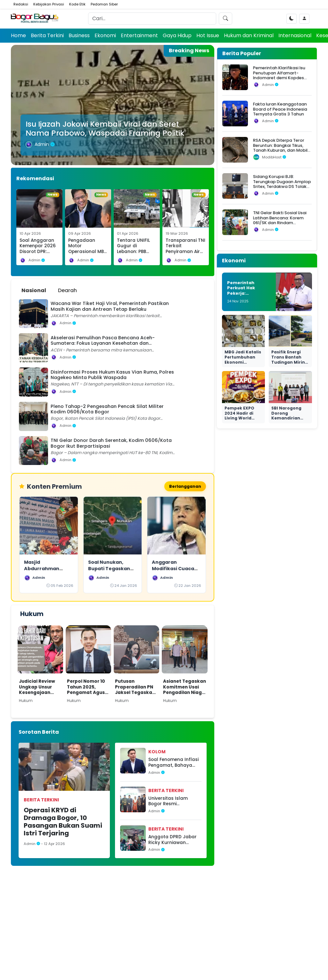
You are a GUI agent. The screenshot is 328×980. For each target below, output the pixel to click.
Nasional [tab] (34, 290)
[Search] (152, 19)
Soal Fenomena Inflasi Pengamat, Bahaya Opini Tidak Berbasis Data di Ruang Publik (173, 763)
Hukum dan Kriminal (249, 35)
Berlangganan (184, 487)
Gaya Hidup (177, 35)
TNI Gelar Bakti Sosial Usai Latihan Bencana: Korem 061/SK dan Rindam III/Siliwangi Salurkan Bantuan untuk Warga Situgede (280, 225)
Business (79, 35)
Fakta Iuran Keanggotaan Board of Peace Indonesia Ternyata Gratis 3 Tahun (280, 109)
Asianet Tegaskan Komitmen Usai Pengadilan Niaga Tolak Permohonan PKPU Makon (184, 688)
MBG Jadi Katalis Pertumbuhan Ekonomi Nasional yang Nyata (243, 362)
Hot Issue (208, 35)
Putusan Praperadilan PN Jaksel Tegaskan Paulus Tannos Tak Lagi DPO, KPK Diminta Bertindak (136, 688)
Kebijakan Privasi (49, 4)
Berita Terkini (47, 35)
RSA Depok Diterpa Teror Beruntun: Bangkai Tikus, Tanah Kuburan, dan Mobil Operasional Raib (280, 148)
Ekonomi (105, 35)
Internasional (295, 35)
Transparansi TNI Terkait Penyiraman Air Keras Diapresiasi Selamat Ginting (185, 252)
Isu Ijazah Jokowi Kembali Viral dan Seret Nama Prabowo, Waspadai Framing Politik (105, 128)
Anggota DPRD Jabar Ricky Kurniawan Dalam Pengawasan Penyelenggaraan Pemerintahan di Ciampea (172, 840)
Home (18, 35)
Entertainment (139, 35)
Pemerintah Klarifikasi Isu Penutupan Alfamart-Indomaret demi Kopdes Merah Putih (279, 75)
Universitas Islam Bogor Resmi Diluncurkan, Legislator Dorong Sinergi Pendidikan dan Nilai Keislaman (174, 802)
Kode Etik (77, 4)
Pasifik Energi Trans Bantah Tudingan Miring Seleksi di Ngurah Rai (290, 362)
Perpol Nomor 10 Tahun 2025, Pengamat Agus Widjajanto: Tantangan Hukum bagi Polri (87, 688)
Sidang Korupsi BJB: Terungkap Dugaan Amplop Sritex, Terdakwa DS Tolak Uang (282, 184)
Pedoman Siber (104, 4)
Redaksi (21, 4)
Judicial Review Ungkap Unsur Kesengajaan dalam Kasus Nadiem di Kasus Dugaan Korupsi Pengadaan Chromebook (38, 688)
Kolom (157, 753)
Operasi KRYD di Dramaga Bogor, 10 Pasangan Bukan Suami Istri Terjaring (63, 822)
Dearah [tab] (67, 290)
